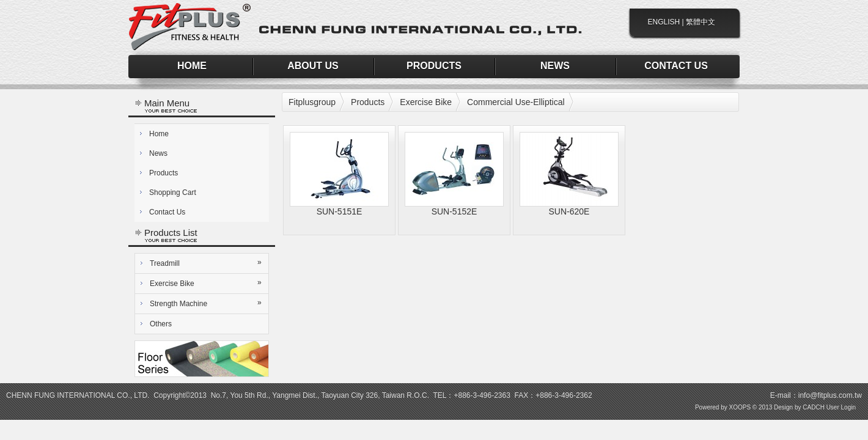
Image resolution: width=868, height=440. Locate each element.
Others (161, 324)
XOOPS (740, 407)
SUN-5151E (340, 211)
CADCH (814, 407)
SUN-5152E (454, 211)
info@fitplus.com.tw (830, 395)
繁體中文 (701, 22)
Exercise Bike (207, 283)
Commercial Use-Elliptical (516, 102)
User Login (841, 407)
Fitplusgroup (312, 102)
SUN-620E (569, 211)
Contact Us (167, 212)
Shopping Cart (173, 193)
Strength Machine (207, 303)
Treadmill (207, 263)
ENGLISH (664, 22)
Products (164, 173)
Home (159, 134)
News (158, 153)
